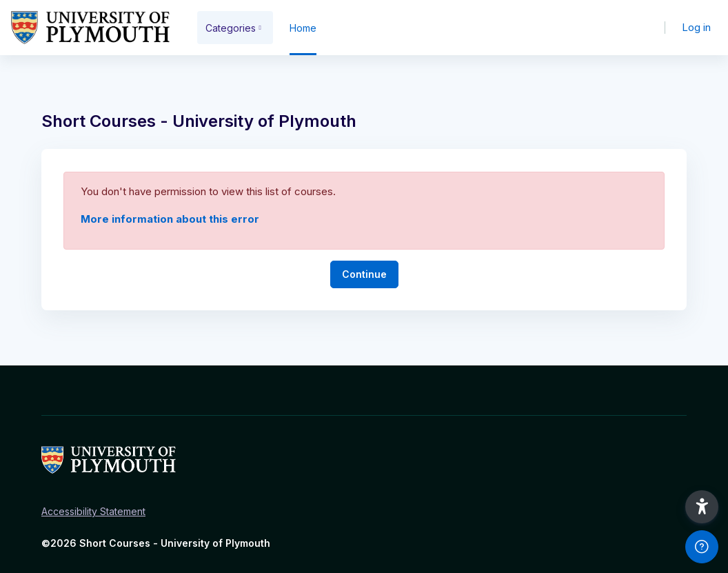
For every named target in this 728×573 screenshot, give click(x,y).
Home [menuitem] (303, 28)
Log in (696, 27)
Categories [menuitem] (231, 28)
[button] (702, 507)
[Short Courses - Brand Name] (90, 28)
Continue (364, 274)
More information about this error (170, 219)
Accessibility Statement (93, 511)
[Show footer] (702, 547)
